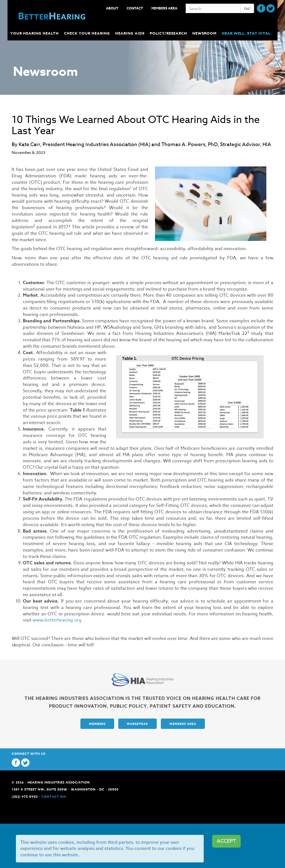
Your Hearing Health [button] (35, 33)
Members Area (164, 8)
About (112, 8)
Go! (247, 8)
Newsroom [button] (205, 33)
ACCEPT (226, 841)
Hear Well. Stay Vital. (247, 33)
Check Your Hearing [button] (88, 33)
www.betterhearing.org (57, 620)
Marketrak (137, 724)
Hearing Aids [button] (130, 33)
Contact (135, 8)
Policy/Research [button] (169, 33)
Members (97, 724)
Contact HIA (54, 796)
